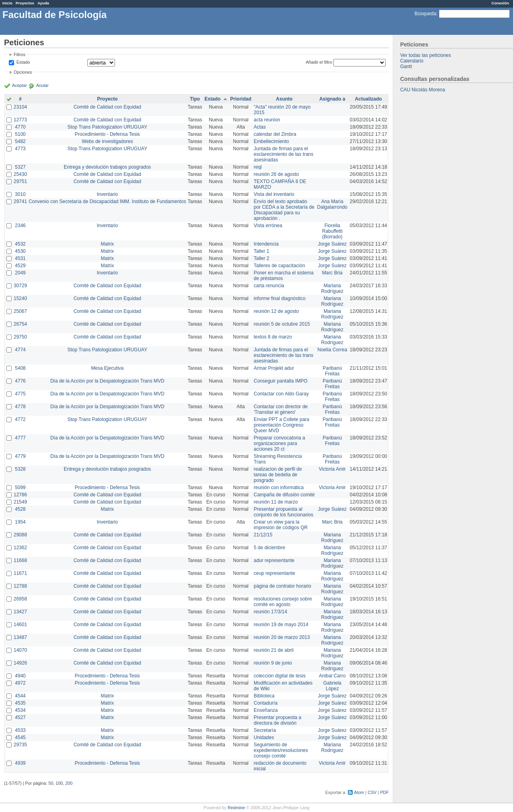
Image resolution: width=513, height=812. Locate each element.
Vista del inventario (274, 194)
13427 (20, 612)
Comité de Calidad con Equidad (107, 107)
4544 (20, 696)
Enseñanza (266, 710)
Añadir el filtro (319, 62)
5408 (20, 368)
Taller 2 (262, 258)
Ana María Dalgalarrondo (332, 204)
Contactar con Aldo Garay (281, 394)
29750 (20, 337)
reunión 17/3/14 (270, 612)
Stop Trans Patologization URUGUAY (107, 127)
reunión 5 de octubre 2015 (282, 324)
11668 (20, 560)
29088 (20, 535)
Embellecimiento (271, 141)
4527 (20, 717)
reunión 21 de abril (274, 650)
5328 (20, 469)
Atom (359, 792)
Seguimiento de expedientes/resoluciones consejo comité (281, 750)
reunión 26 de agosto (276, 174)
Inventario (107, 194)
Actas (260, 127)
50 (51, 783)
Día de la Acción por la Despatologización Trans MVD (107, 381)
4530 (20, 251)
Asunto (284, 99)
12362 (20, 548)
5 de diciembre (270, 548)
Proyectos (25, 3)
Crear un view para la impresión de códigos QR (281, 525)
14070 (20, 650)
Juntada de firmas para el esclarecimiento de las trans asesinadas (284, 154)
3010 (20, 194)
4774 (20, 350)
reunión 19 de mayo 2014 (281, 625)
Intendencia (266, 244)
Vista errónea (268, 226)
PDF (384, 792)
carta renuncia (269, 286)
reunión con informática (279, 488)
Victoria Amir (332, 469)
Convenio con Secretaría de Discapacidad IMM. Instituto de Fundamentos (107, 201)
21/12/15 (263, 535)
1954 (20, 522)
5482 (20, 141)
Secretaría (265, 730)
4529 (20, 266)
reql (258, 167)
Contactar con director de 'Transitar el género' (281, 409)
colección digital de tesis (280, 676)
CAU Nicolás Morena (422, 90)
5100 (20, 134)
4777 (20, 438)
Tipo (195, 99)
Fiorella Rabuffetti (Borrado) (332, 231)
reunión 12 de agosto (276, 311)
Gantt (406, 66)
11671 (20, 573)
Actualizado (369, 99)
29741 (20, 201)
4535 (20, 703)
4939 (20, 763)
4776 (20, 381)
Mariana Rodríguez (332, 288)
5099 (20, 488)
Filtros (19, 54)
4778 (20, 407)
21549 (20, 502)
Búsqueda (425, 14)
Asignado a (332, 99)
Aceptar (19, 85)
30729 (20, 286)
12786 (20, 495)
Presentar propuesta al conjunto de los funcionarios (284, 512)
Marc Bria (332, 273)
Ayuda (43, 3)
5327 (20, 167)
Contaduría (266, 703)
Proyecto (107, 99)
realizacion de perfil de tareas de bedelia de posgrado (278, 475)
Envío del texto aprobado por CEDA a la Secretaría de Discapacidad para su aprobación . (284, 210)
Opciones (23, 72)
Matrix (107, 244)
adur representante (274, 560)
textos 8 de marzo (273, 337)
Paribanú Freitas (332, 371)
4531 (20, 258)
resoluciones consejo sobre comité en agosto (283, 602)
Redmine (236, 808)
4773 (20, 149)
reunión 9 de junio (273, 663)
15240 (20, 298)
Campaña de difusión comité (284, 495)
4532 (20, 244)
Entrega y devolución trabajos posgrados (107, 167)
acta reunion (267, 120)
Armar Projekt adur (274, 368)
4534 (20, 710)
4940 (20, 676)
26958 (20, 599)
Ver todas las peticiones (425, 55)
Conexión (500, 3)
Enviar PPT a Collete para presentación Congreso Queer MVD (282, 425)
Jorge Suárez (332, 244)
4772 (20, 419)
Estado (23, 62)
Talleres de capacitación (279, 266)
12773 (20, 120)
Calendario (412, 61)
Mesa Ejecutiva (107, 368)
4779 (20, 456)
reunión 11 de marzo (276, 502)
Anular (42, 85)
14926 (20, 663)
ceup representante (274, 573)
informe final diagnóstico (280, 298)
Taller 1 (262, 251)
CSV (372, 792)
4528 (20, 509)
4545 (20, 737)
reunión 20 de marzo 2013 (282, 637)
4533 (20, 730)
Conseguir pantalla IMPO (281, 381)
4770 (20, 127)
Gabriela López (332, 686)
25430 (20, 174)
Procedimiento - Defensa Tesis (108, 134)
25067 (20, 311)
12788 (20, 586)
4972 (20, 683)
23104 (20, 107)
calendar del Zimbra (275, 134)
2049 (20, 273)
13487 (20, 637)
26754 (20, 324)
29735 (20, 745)
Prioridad (241, 99)
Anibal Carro (332, 676)
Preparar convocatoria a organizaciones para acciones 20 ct (279, 443)
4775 (20, 394)
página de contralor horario (282, 586)
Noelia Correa (332, 350)
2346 (20, 226)
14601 (20, 625)
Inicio (7, 3)
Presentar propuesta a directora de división (278, 720)
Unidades (264, 737)
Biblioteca (264, 696)
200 (69, 783)
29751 (20, 181)
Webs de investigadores (107, 141)
